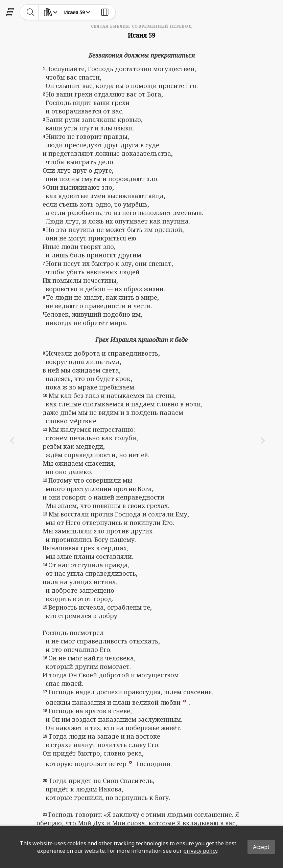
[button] (185, 700)
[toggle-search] (31, 12)
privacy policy (200, 851)
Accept (261, 847)
